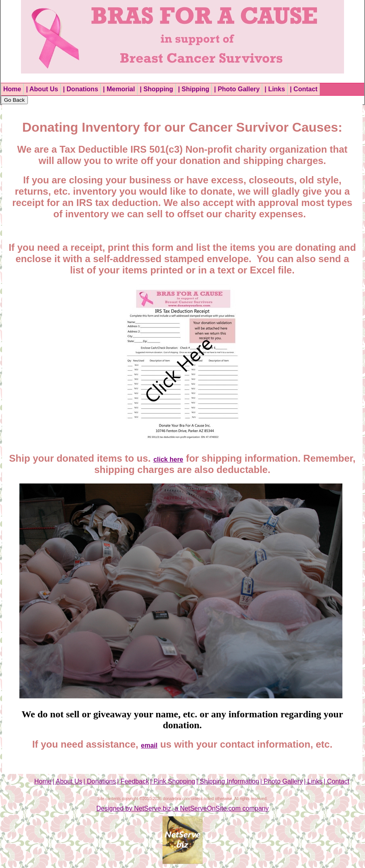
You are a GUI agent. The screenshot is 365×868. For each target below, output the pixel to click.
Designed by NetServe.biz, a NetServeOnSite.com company (183, 808)
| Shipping (194, 89)
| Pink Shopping (173, 781)
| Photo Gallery (237, 89)
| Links (275, 89)
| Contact (304, 89)
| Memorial (119, 89)
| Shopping (156, 89)
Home (12, 89)
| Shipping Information (228, 781)
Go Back (14, 100)
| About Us (42, 89)
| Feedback (133, 781)
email (149, 745)
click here (168, 459)
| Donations (81, 89)
